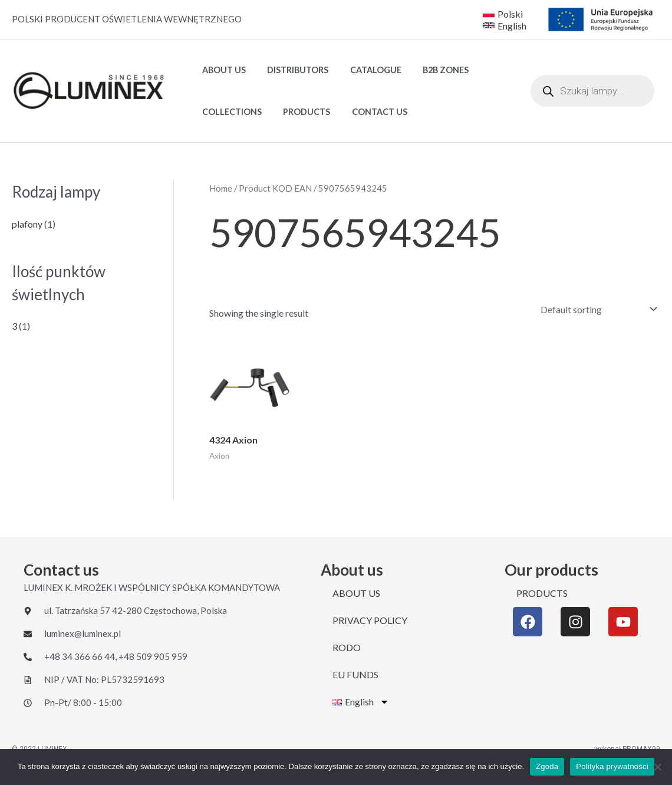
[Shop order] (596, 309)
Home (221, 188)
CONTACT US (368, 112)
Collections (230, 112)
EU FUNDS (355, 674)
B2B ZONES (430, 70)
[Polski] (503, 14)
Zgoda (547, 766)
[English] (506, 25)
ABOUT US (222, 70)
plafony (27, 224)
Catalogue (365, 70)
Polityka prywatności (612, 766)
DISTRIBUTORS (291, 70)
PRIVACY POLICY (370, 620)
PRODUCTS (300, 112)
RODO (347, 647)
